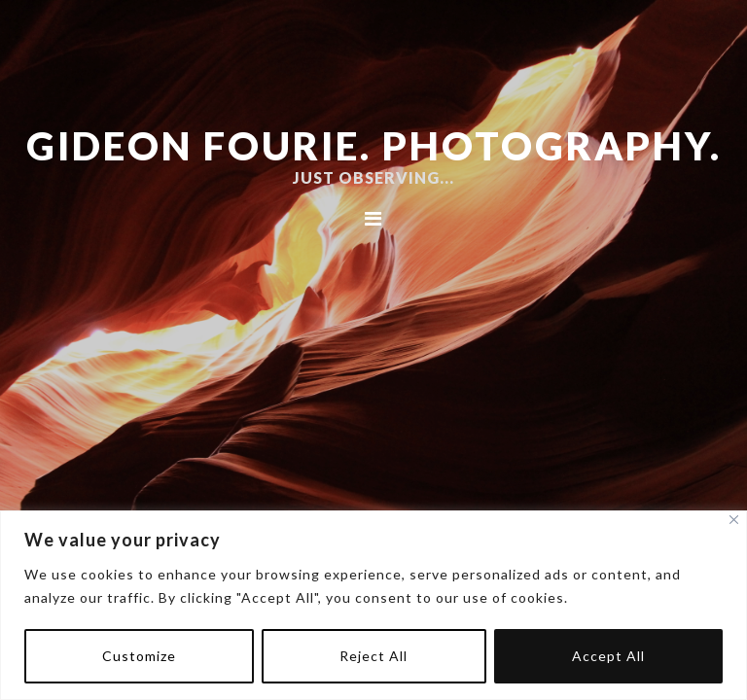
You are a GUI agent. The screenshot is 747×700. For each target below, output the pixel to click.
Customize (139, 656)
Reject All (373, 656)
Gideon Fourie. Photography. (374, 146)
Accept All (608, 656)
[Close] (734, 520)
